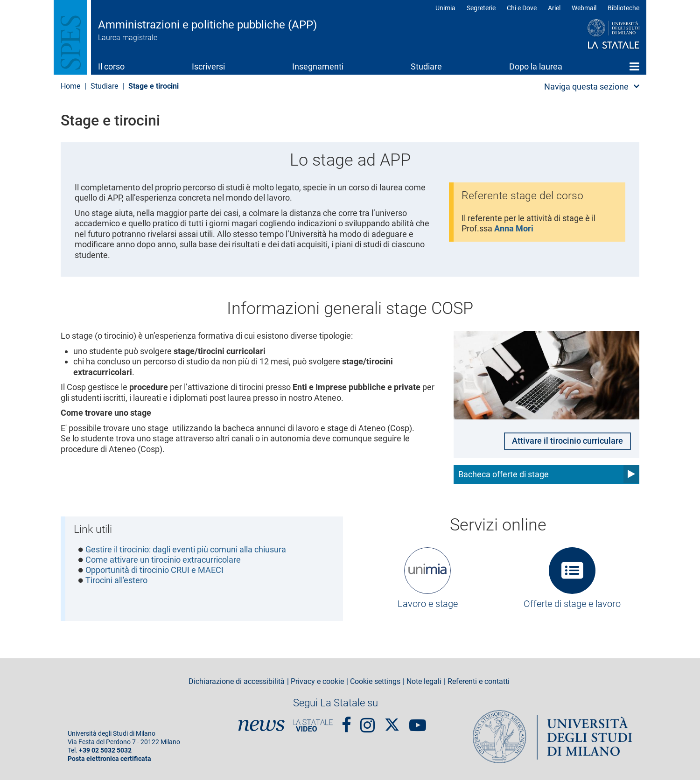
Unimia (445, 8)
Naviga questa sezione (586, 87)
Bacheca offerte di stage (504, 475)
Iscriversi (208, 66)
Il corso (111, 66)
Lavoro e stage (428, 604)
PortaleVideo (313, 726)
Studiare (426, 66)
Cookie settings (375, 683)
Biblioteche (623, 8)
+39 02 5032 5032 (105, 751)
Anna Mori (514, 229)
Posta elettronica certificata (109, 760)
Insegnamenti (318, 66)
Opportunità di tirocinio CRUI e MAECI (154, 571)
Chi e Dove (522, 8)
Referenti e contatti (479, 683)
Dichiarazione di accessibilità (237, 683)
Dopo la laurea (536, 66)
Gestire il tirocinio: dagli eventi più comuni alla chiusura (186, 550)
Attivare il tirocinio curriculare (567, 441)
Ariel (554, 8)
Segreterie (481, 8)
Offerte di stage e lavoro (572, 604)
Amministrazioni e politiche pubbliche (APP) (207, 25)
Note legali (424, 683)
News (261, 726)
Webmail (584, 8)
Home (634, 66)
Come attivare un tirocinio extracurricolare (163, 561)
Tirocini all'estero (116, 582)
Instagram (367, 721)
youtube (418, 721)
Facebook (346, 721)
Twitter (392, 721)
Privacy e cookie (317, 683)
